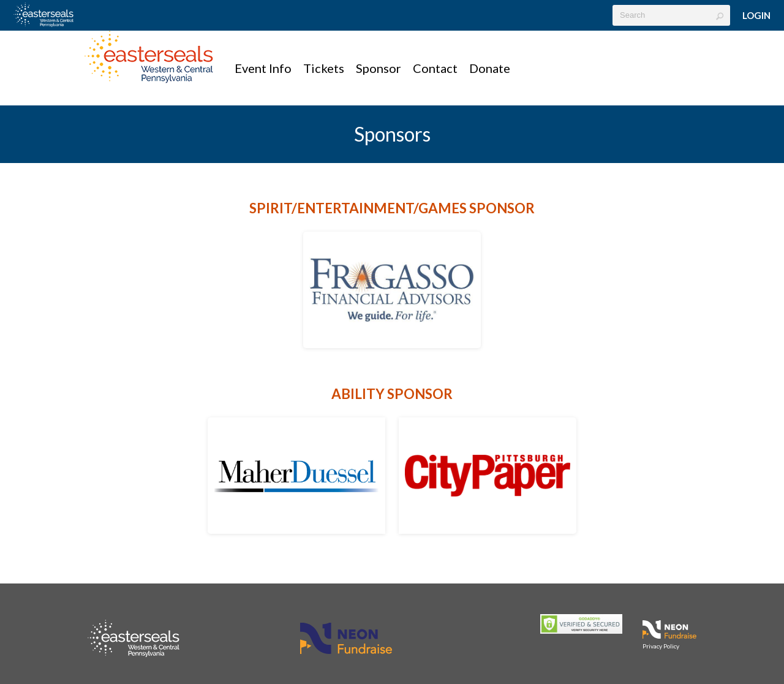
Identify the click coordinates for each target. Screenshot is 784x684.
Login (756, 15)
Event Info (263, 68)
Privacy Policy (661, 646)
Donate (490, 68)
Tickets (324, 68)
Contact (435, 68)
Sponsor (379, 68)
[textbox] (671, 15)
